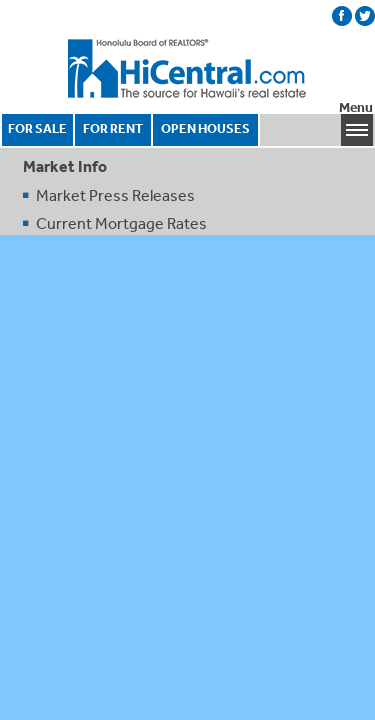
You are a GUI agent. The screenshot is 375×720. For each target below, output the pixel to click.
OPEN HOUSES (205, 128)
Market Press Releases (115, 195)
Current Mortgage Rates (121, 223)
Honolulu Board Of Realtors (188, 69)
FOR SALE (37, 128)
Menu (356, 107)
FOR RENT (113, 128)
